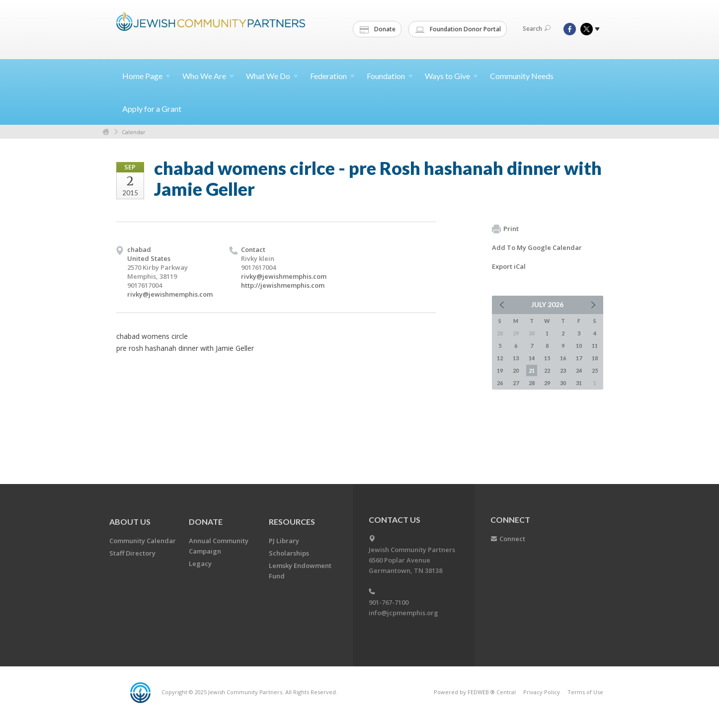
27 (516, 383)
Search (537, 29)
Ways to (451, 76)
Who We (208, 76)
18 (595, 358)
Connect (512, 539)
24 (579, 370)
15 (547, 358)
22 (547, 370)
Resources (292, 522)
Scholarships (289, 553)
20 (516, 370)
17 (579, 358)
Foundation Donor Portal (458, 29)
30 (563, 383)
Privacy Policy (542, 692)
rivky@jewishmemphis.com (170, 294)
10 (579, 346)
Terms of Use (585, 692)
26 (500, 383)
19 (500, 370)
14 (532, 358)
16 (563, 358)
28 (532, 383)
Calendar (134, 132)
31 (579, 383)
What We (272, 76)
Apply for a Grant (152, 109)
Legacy (200, 564)
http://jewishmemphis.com (283, 285)
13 (516, 358)
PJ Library (284, 541)
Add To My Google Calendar (537, 247)
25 (595, 370)
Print (505, 229)
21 (532, 370)
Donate (378, 29)
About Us (130, 522)
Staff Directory (132, 553)
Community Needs (522, 76)
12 (500, 358)
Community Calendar (143, 541)
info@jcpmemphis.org (403, 613)
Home (146, 76)
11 (595, 346)
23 (563, 370)
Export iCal (509, 266)
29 (547, 383)
